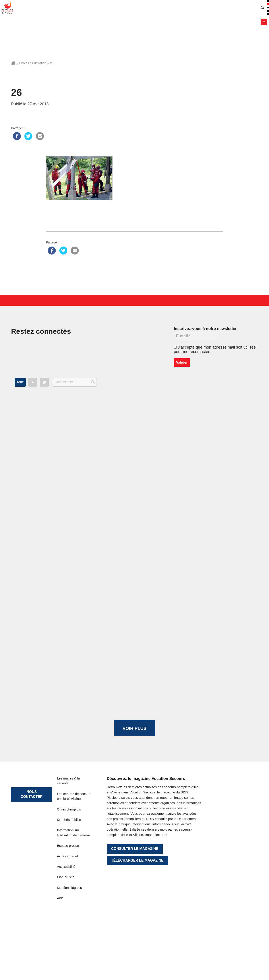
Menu (264, 22)
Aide (60, 898)
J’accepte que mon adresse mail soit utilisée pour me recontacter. (215, 349)
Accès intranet (67, 856)
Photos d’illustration (33, 63)
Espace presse (68, 846)
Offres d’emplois (69, 809)
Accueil (13, 63)
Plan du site (66, 877)
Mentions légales (69, 888)
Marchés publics (69, 820)
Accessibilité (66, 867)
